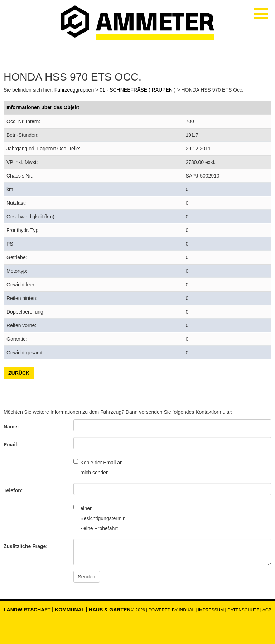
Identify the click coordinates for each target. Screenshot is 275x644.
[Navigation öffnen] (261, 14)
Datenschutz (244, 610)
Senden (87, 577)
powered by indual (172, 610)
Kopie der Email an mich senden (98, 467)
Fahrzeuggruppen (74, 90)
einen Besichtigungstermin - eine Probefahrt (98, 518)
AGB (267, 610)
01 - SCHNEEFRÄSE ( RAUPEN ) (137, 90)
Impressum (211, 610)
